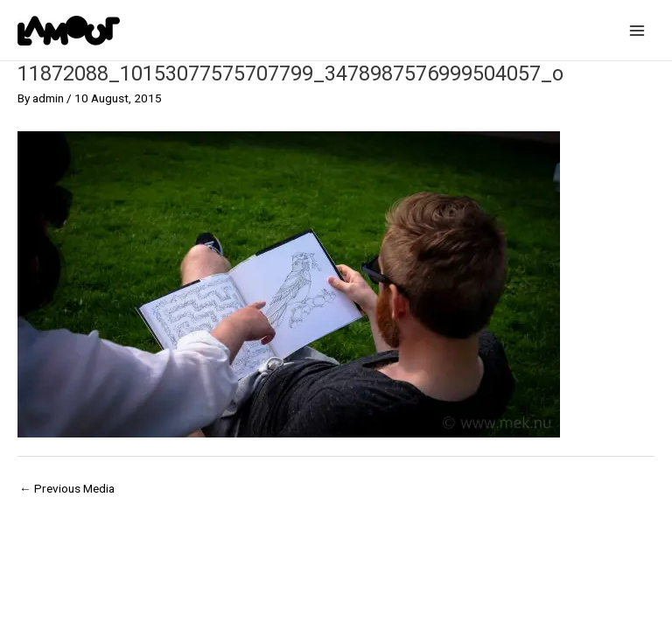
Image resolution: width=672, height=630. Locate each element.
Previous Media (67, 488)
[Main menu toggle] (637, 30)
